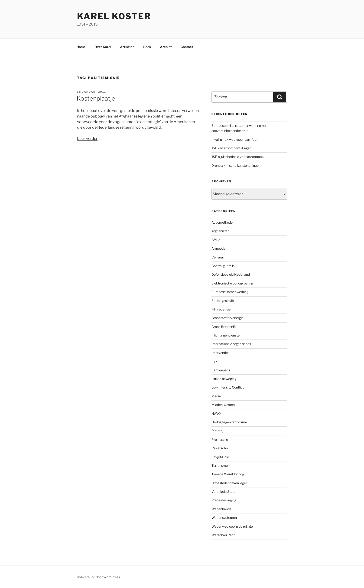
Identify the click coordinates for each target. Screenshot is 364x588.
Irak (214, 361)
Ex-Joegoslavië (223, 301)
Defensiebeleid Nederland (231, 274)
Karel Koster (114, 16)
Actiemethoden (223, 222)
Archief (166, 47)
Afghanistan (220, 231)
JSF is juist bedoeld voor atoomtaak (238, 157)
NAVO (216, 413)
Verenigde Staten (224, 492)
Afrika (216, 240)
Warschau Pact (223, 535)
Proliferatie (220, 439)
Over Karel (103, 47)
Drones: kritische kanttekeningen (236, 165)
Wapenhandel (222, 509)
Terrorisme (220, 465)
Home (81, 47)
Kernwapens (221, 370)
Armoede (218, 248)
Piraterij (217, 431)
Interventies (220, 353)
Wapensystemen (224, 518)
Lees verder (87, 139)
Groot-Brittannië (224, 327)
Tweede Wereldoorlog (228, 474)
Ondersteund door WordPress (98, 577)
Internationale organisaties (231, 344)
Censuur (218, 257)
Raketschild (220, 448)
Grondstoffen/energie (227, 318)
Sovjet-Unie (220, 457)
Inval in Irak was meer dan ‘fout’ (235, 139)
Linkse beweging (224, 379)
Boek (147, 47)
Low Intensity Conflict (228, 387)
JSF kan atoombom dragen (231, 148)
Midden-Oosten (223, 405)
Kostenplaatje (96, 98)
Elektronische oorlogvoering (232, 283)
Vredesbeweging (224, 500)
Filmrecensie (221, 309)
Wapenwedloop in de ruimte (232, 526)
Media (216, 396)
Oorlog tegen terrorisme (229, 422)
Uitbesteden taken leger (229, 483)
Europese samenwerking (230, 292)
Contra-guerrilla (223, 266)
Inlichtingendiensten (226, 335)
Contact (187, 47)
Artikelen (127, 47)
